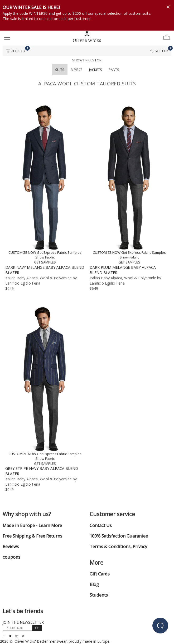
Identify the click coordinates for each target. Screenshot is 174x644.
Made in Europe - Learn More (32, 525)
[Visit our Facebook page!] (4, 636)
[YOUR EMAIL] (18, 628)
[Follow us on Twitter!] (10, 636)
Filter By (17, 50)
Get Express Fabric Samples (59, 252)
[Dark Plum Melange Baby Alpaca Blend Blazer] (129, 184)
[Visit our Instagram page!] (17, 636)
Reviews (11, 547)
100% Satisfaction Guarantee (119, 536)
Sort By (161, 50)
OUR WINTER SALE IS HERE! (31, 7)
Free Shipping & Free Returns (32, 536)
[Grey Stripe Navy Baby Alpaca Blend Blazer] (45, 385)
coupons (11, 557)
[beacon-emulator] (160, 626)
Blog (94, 584)
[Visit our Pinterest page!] (23, 636)
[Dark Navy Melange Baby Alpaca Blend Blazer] (45, 184)
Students (99, 595)
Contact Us (101, 525)
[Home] (87, 37)
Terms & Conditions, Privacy (118, 547)
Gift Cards (100, 574)
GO (37, 628)
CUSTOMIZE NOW (22, 252)
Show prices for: (87, 60)
